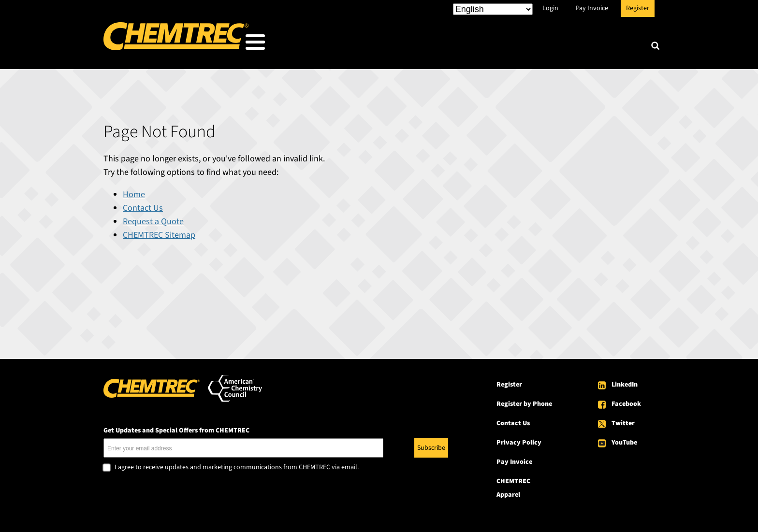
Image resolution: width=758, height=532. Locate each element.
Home (134, 192)
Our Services (445, 44)
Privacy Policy (519, 440)
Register (638, 8)
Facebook (626, 401)
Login (550, 8)
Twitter (623, 420)
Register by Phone (524, 401)
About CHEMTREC (596, 44)
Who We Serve (368, 44)
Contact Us (143, 205)
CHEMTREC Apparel (513, 485)
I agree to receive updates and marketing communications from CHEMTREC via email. (237, 465)
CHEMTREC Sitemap (159, 232)
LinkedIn (625, 382)
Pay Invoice (592, 8)
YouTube (624, 440)
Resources (516, 44)
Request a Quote (153, 219)
